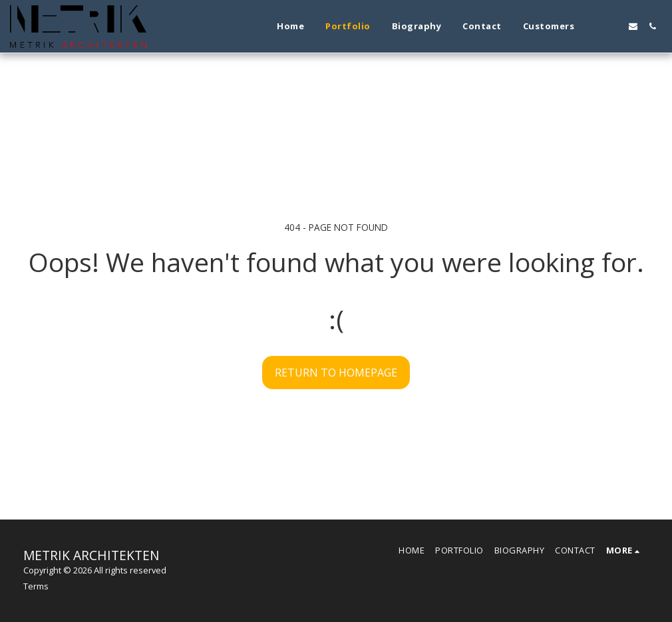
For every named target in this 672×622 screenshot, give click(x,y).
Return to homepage (336, 373)
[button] (594, 26)
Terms (36, 586)
